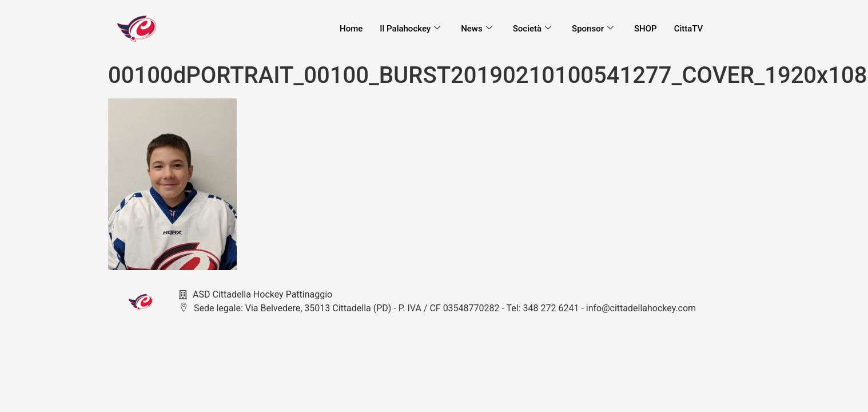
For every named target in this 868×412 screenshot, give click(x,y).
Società (531, 29)
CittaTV (688, 29)
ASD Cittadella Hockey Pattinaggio (256, 294)
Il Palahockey (410, 29)
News (476, 29)
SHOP (645, 29)
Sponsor (593, 29)
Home (351, 29)
